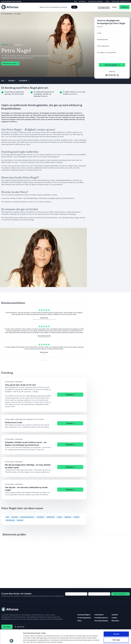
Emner (115, 7)
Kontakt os (124, 7)
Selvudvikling (10, 520)
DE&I (7, 517)
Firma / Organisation (103, 46)
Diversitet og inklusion (27, 517)
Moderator (68, 517)
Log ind (107, 1)
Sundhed (115, 615)
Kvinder (59, 517)
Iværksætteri (99, 615)
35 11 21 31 (127, 1)
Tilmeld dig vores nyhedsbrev (95, 1)
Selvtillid (76, 517)
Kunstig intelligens (84, 615)
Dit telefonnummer (102, 40)
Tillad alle (116, 621)
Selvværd (20, 520)
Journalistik (40, 517)
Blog (75, 1)
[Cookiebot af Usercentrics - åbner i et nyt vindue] (11, 641)
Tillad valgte (116, 627)
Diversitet (15, 517)
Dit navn (100, 27)
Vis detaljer (92, 640)
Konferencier (51, 517)
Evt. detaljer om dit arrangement (106, 52)
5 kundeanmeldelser (18, 45)
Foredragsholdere (104, 7)
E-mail (99, 33)
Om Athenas (82, 1)
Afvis (116, 632)
